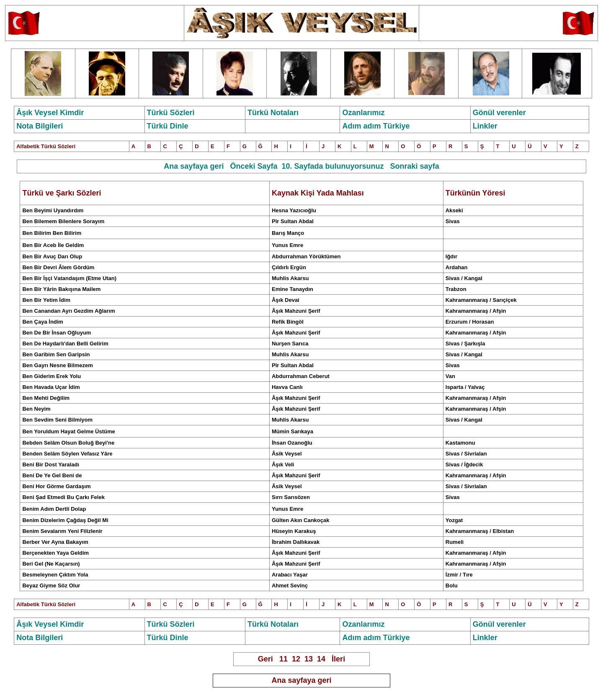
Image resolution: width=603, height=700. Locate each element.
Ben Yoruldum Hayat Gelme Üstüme (68, 431)
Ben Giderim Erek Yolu (52, 376)
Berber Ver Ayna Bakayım (55, 542)
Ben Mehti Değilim (46, 398)
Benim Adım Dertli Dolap (54, 509)
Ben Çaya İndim (43, 322)
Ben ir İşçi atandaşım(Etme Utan (68, 278)
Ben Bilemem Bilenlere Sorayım (63, 221)
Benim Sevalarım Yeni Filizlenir (62, 531)
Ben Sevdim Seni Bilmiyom (57, 420)
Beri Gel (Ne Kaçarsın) (51, 564)
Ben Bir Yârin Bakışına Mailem (61, 289)
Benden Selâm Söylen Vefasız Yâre (67, 454)
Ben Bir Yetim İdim (46, 300)
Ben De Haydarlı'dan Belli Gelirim (65, 344)
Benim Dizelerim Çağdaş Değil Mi (65, 520)
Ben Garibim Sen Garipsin (56, 354)
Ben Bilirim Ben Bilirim (52, 233)
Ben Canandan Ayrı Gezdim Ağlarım (68, 311)
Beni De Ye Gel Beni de (52, 475)
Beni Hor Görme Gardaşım (56, 486)
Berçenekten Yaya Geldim (55, 553)
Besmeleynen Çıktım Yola (55, 575)
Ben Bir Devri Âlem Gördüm (58, 267)
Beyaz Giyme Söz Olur (51, 585)
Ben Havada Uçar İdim (51, 387)
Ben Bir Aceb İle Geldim (53, 245)
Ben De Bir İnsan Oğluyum (57, 333)
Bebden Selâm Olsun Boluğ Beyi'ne (68, 443)
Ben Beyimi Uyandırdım (53, 210)
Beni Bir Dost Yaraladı (51, 465)
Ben (52, 256)
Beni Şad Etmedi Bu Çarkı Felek (63, 497)
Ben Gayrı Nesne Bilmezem (57, 365)
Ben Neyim (36, 409)
